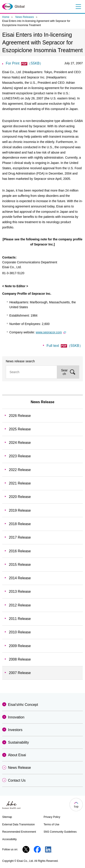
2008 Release (20, 659)
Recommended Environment (19, 832)
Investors (15, 730)
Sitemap (7, 817)
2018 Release (20, 524)
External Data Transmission (19, 824)
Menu (78, 7)
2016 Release (20, 551)
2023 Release (20, 456)
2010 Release (20, 632)
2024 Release (20, 443)
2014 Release (20, 578)
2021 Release (20, 483)
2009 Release (20, 646)
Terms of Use (52, 824)
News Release (42, 402)
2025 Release (20, 429)
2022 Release (20, 470)
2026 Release (20, 416)
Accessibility (9, 839)
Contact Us (17, 780)
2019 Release (20, 510)
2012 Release (20, 605)
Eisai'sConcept (23, 705)
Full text (65, 346)
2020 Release (20, 497)
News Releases (25, 17)
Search (64, 372)
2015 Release (20, 565)
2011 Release (20, 619)
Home (6, 17)
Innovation (16, 717)
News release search (20, 361)
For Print (24, 63)
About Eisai (17, 755)
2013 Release (20, 592)
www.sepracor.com (51, 332)
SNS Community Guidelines (60, 832)
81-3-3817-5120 (13, 273)
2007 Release (20, 673)
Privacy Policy (52, 817)
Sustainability (18, 742)
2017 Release (20, 537)
